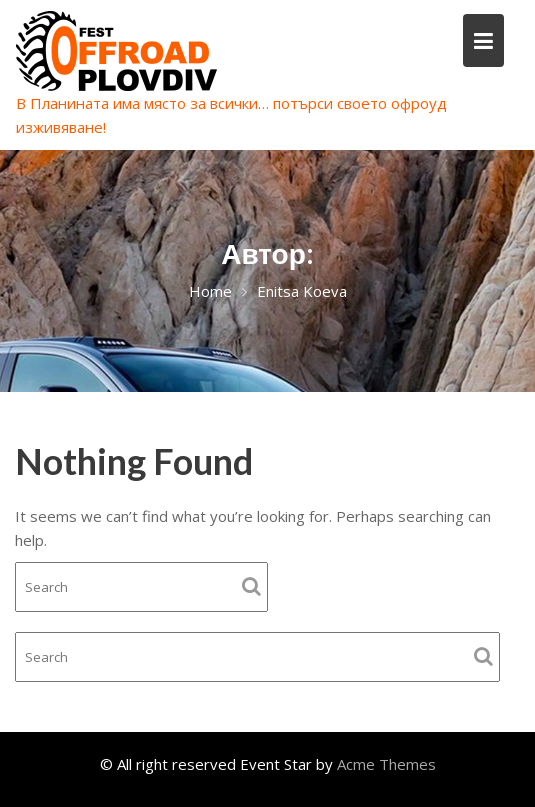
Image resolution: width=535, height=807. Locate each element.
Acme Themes (386, 764)
